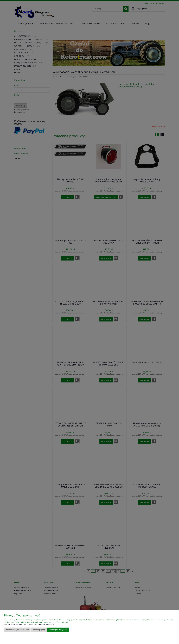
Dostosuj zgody (39, 630)
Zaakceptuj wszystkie (58, 630)
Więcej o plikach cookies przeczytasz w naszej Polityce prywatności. (30, 624)
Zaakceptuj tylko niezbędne (17, 630)
